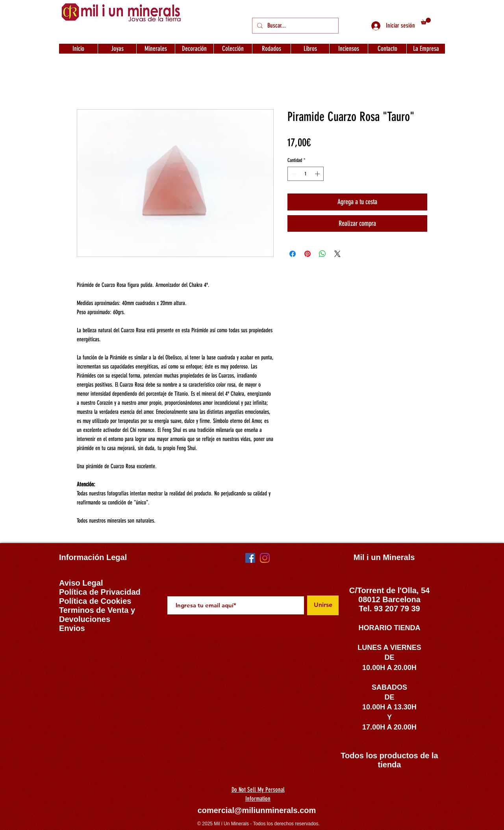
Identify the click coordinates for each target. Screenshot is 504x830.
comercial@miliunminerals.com (257, 810)
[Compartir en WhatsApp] (322, 254)
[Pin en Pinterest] (308, 254)
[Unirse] (323, 605)
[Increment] (318, 174)
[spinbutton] (306, 174)
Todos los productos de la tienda (389, 760)
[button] (426, 21)
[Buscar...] (295, 26)
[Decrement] (293, 174)
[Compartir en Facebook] (293, 254)
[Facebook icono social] (250, 558)
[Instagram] (265, 558)
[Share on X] (337, 254)
